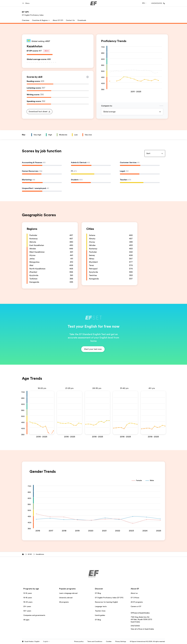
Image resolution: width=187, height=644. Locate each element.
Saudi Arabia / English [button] (31, 642)
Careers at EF (136, 606)
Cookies (109, 641)
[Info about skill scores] (88, 77)
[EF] (94, 3)
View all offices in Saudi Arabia (142, 629)
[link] (33, 13)
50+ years (27, 611)
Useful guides (100, 615)
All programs (64, 602)
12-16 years (28, 593)
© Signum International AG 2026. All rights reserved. (147, 641)
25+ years (27, 606)
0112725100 (135, 626)
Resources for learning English (106, 602)
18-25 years (28, 602)
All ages (26, 620)
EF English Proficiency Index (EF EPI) (109, 598)
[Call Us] (157, 3)
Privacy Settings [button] (121, 641)
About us (134, 593)
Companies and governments (34, 615)
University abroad (66, 598)
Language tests (101, 606)
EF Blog (98, 593)
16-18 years (28, 598)
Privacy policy (79, 641)
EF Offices (135, 598)
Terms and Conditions (95, 641)
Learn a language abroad (68, 593)
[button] (26, 3)
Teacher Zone (100, 611)
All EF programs (137, 602)
